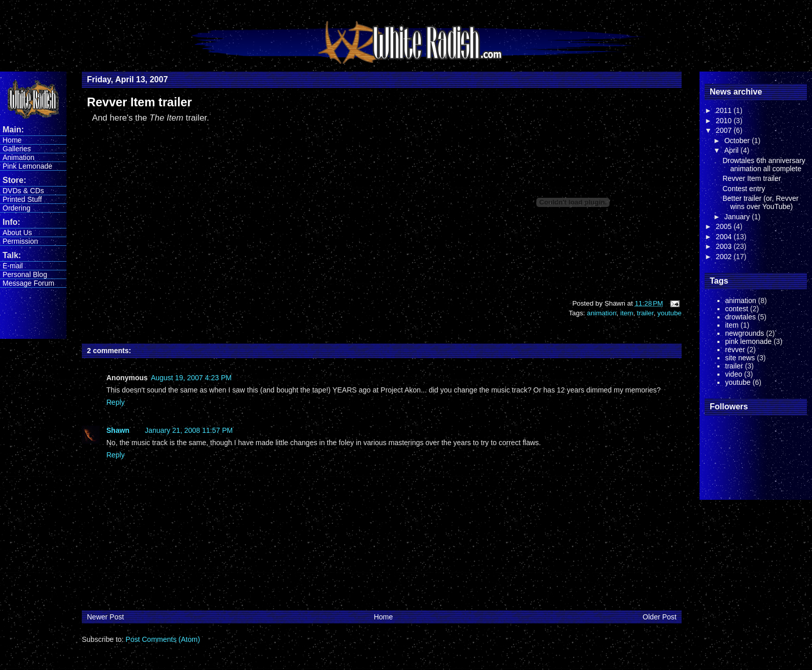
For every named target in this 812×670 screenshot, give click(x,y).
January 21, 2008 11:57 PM (189, 430)
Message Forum (28, 283)
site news (740, 358)
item (627, 313)
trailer (646, 313)
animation (602, 313)
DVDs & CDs (23, 191)
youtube (670, 313)
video (734, 374)
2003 (725, 246)
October (738, 141)
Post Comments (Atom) (163, 639)
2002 (725, 257)
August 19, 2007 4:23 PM (191, 378)
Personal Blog (25, 274)
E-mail (13, 266)
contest (737, 309)
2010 (725, 121)
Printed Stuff (22, 199)
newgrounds (745, 333)
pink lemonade (748, 341)
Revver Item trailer (752, 178)
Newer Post (105, 617)
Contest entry (744, 189)
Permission (20, 241)
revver (735, 350)
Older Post (660, 617)
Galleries (17, 149)
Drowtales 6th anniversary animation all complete (764, 165)
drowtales (740, 317)
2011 (725, 110)
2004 (725, 237)
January (738, 217)
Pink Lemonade (27, 166)
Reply (116, 402)
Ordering (16, 208)
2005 (725, 226)
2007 (725, 130)
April (732, 150)
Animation (18, 157)
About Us (17, 233)
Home (12, 140)
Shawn (118, 430)
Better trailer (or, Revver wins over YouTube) (761, 202)
